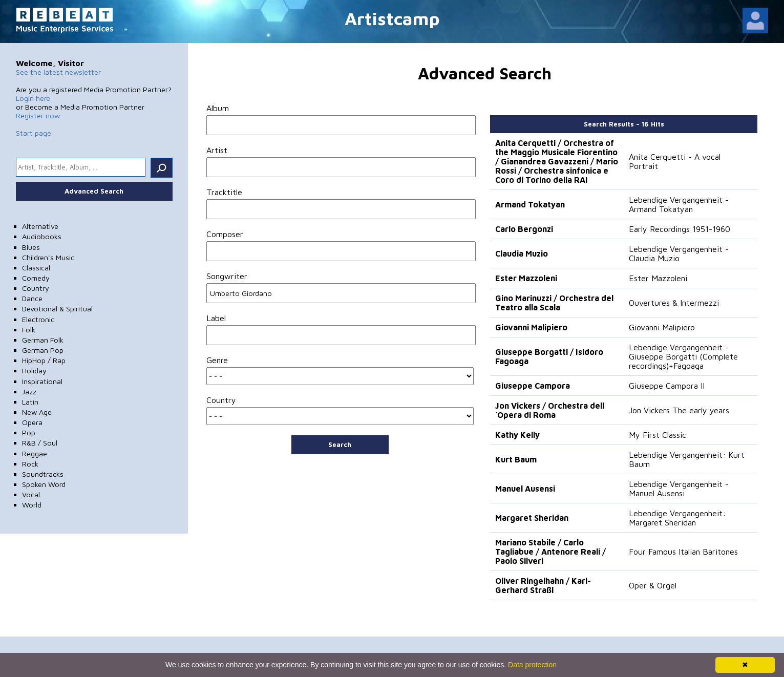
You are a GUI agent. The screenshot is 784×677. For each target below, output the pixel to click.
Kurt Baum (516, 459)
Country (36, 288)
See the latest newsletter (58, 72)
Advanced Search (94, 191)
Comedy (36, 278)
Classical (36, 268)
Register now (38, 115)
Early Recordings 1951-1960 (680, 229)
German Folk (43, 340)
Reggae (35, 453)
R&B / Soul (40, 443)
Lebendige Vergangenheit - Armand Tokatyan (679, 204)
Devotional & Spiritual (57, 309)
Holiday (34, 371)
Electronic (38, 319)
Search (340, 445)
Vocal (31, 494)
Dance (32, 298)
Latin (30, 402)
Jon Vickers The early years (679, 410)
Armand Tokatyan (530, 204)
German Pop (43, 350)
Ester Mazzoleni (526, 278)
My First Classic (658, 435)
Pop (29, 432)
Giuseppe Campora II (667, 386)
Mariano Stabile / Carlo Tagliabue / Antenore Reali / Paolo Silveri (550, 552)
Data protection (532, 665)
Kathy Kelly (517, 435)
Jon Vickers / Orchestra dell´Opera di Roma (550, 410)
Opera (32, 422)
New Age (37, 412)
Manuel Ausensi (525, 489)
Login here (33, 98)
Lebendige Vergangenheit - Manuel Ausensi (679, 489)
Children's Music (48, 257)
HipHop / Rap (44, 360)
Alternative (40, 226)
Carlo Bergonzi (524, 229)
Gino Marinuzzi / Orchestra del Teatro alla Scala (554, 303)
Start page (34, 133)
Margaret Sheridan (532, 518)
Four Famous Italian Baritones (683, 552)
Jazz (29, 392)
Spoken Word (44, 484)
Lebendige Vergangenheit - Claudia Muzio (679, 253)
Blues (31, 247)
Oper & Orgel (653, 585)
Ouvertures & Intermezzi (674, 303)
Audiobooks (42, 236)
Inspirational (42, 381)
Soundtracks (43, 474)
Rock (30, 464)
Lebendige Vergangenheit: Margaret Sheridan (677, 518)
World (32, 505)
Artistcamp (392, 18)
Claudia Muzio (522, 253)
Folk (29, 330)
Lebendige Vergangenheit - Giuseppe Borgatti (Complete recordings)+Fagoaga (683, 356)
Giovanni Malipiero (531, 327)
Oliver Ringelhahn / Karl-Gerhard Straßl (543, 585)
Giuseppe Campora (533, 386)
